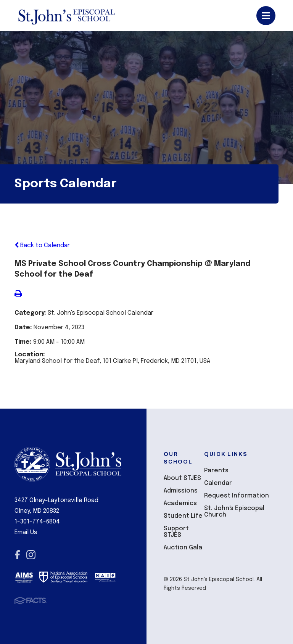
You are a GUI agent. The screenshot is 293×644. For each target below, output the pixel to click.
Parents (216, 471)
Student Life (183, 516)
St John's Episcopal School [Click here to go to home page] (66, 16)
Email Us (26, 532)
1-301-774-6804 (37, 522)
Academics (180, 503)
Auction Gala (183, 548)
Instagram (31, 555)
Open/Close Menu (266, 16)
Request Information (237, 496)
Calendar (218, 483)
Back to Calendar (42, 246)
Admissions (181, 491)
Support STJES (176, 532)
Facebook (17, 555)
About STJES (182, 478)
